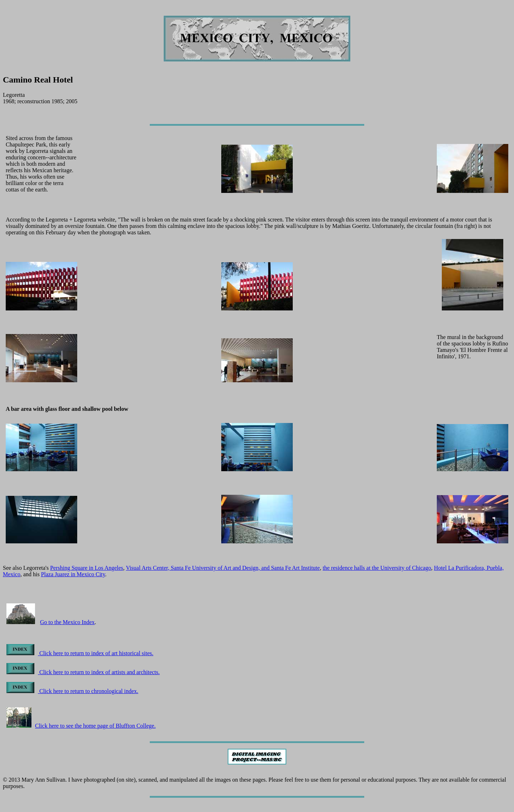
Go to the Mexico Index (67, 622)
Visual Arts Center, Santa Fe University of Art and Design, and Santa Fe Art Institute (223, 568)
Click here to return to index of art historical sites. (80, 653)
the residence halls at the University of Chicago (377, 568)
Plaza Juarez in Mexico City (73, 574)
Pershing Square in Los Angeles (87, 568)
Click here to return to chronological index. (72, 691)
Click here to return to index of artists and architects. (83, 672)
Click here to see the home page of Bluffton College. (81, 726)
